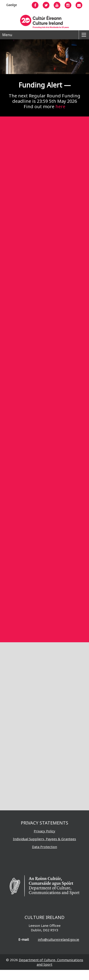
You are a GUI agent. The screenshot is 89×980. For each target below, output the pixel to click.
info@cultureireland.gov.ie (58, 939)
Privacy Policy (44, 831)
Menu (7, 35)
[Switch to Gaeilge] (12, 5)
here (60, 106)
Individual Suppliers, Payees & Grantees (44, 839)
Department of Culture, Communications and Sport (51, 962)
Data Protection (44, 847)
